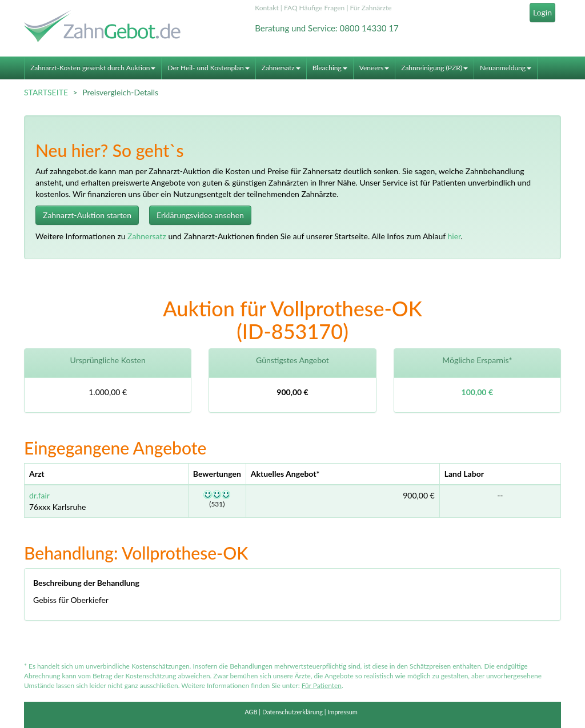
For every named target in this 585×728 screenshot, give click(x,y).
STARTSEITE (46, 92)
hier (454, 236)
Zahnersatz (281, 68)
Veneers (374, 68)
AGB (251, 712)
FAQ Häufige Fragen (314, 8)
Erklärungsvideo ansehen (200, 215)
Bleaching (330, 68)
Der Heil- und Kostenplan (208, 68)
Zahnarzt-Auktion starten (87, 215)
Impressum (342, 712)
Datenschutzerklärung (292, 712)
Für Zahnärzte (370, 8)
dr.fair (39, 495)
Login (542, 12)
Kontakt (267, 8)
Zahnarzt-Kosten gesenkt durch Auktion (93, 68)
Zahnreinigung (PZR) (434, 68)
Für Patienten (322, 685)
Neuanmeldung (506, 68)
